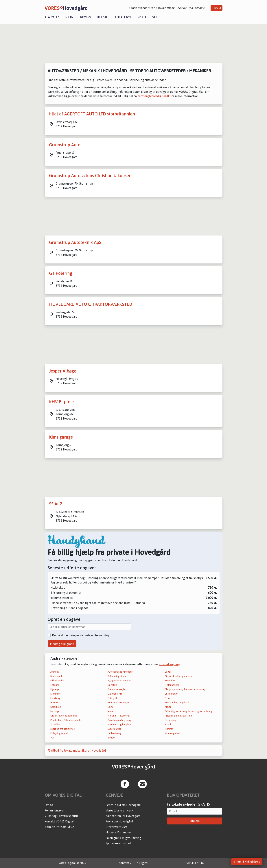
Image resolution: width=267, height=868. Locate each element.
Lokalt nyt (123, 17)
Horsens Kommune (118, 832)
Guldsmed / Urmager (119, 703)
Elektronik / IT (115, 694)
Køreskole (56, 707)
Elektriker (55, 694)
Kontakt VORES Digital (59, 821)
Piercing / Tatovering (119, 716)
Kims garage (61, 437)
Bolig (69, 17)
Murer (111, 711)
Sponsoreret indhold (119, 843)
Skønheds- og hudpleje (120, 724)
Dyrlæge (55, 689)
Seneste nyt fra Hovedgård (123, 805)
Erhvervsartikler (116, 827)
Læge (111, 707)
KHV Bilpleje (61, 402)
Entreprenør (171, 694)
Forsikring (55, 698)
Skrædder (55, 724)
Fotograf (112, 698)
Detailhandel (172, 685)
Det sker (103, 17)
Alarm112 (52, 17)
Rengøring (171, 720)
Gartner (54, 703)
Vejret (157, 17)
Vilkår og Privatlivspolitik (62, 816)
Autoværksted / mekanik (120, 672)
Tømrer (169, 729)
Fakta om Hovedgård (119, 821)
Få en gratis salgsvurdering (123, 838)
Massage (55, 711)
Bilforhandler (57, 681)
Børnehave (171, 681)
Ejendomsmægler (117, 689)
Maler (168, 707)
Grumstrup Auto (65, 145)
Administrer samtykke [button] (59, 827)
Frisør (168, 698)
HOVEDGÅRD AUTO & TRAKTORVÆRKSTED (91, 304)
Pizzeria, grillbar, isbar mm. (179, 716)
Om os (49, 805)
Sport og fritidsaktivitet (62, 729)
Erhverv (85, 17)
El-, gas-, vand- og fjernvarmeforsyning (185, 689)
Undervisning (114, 733)
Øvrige (111, 738)
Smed (168, 724)
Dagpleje (113, 685)
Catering (55, 685)
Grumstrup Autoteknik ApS (75, 242)
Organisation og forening (64, 716)
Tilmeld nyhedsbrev (247, 862)
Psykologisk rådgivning (119, 720)
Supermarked (114, 729)
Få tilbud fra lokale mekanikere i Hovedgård (77, 751)
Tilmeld (217, 8)
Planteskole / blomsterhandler (67, 720)
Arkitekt (55, 672)
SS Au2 (56, 504)
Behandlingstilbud (117, 676)
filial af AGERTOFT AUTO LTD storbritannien (92, 114)
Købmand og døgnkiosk (177, 703)
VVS (52, 738)
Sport (142, 17)
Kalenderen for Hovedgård (123, 816)
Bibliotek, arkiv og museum (179, 676)
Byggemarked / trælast (120, 681)
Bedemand (56, 676)
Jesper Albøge (63, 371)
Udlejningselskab (59, 733)
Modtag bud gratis (62, 644)
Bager (168, 672)
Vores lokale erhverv (119, 810)
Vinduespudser (173, 733)
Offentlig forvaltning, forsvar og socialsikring (188, 711)
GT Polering (61, 273)
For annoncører (55, 810)
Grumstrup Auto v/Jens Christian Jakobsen (90, 176)
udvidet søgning (170, 664)
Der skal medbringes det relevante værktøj (80, 635)
